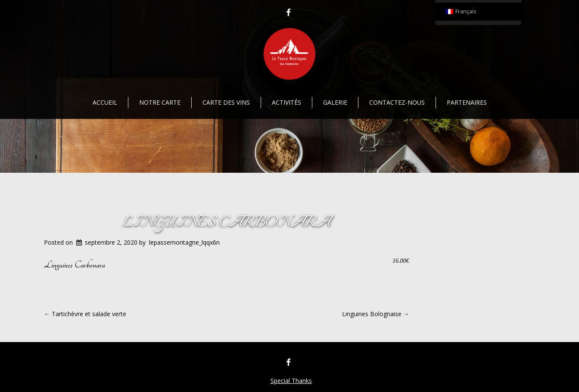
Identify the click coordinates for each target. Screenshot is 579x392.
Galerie (335, 102)
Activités (286, 102)
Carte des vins (226, 102)
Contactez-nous (397, 102)
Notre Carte (160, 102)
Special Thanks (291, 381)
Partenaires (467, 102)
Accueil (105, 102)
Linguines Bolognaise (376, 314)
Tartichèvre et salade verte (85, 314)
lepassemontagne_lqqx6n (184, 242)
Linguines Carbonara (226, 222)
